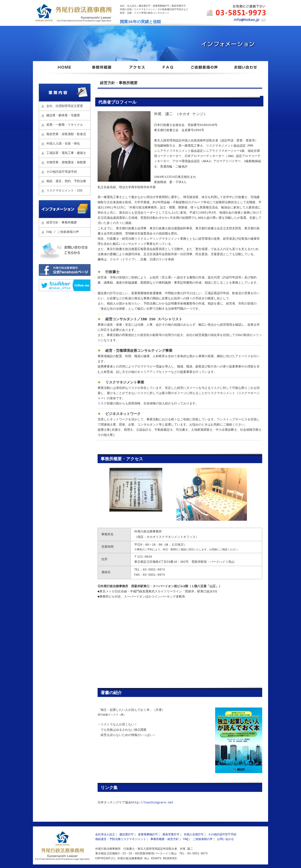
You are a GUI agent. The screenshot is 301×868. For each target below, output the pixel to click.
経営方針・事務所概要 (62, 223)
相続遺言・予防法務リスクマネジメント (121, 839)
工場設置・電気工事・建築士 (66, 153)
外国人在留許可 (194, 835)
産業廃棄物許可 (148, 835)
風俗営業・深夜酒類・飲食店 (66, 134)
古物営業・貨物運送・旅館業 (66, 163)
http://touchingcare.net (152, 803)
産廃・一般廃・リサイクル (65, 125)
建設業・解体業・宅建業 (63, 116)
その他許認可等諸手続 (62, 172)
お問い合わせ (65, 250)
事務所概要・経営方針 (165, 839)
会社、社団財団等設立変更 (65, 106)
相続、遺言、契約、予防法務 (66, 181)
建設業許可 (127, 835)
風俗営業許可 (171, 835)
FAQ (186, 839)
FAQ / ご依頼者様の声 (63, 232)
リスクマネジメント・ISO (64, 191)
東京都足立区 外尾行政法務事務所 (65, 70)
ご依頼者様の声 (203, 839)
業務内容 (65, 93)
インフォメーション (65, 209)
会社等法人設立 (105, 835)
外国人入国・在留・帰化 (63, 144)
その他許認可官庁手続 (222, 835)
